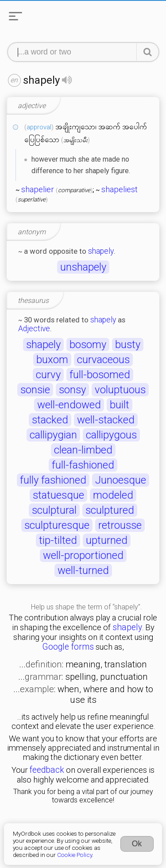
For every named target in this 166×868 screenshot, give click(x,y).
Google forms (68, 647)
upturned (107, 540)
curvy (48, 375)
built (120, 405)
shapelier (38, 190)
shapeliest (120, 190)
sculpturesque (57, 525)
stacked (50, 420)
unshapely (83, 267)
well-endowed (69, 405)
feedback (47, 770)
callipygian (53, 435)
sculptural (54, 510)
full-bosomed (100, 375)
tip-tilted (58, 540)
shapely (101, 251)
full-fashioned (83, 465)
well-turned (83, 570)
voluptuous (120, 390)
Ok (137, 844)
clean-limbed (83, 450)
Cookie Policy (75, 855)
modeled (113, 495)
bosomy (88, 345)
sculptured (110, 510)
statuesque (58, 495)
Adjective (34, 329)
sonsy (72, 390)
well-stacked (106, 420)
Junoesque (121, 480)
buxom (52, 360)
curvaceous (103, 360)
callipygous (111, 435)
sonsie (35, 390)
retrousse (120, 525)
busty (128, 345)
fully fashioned (53, 480)
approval (39, 127)
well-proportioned (83, 555)
